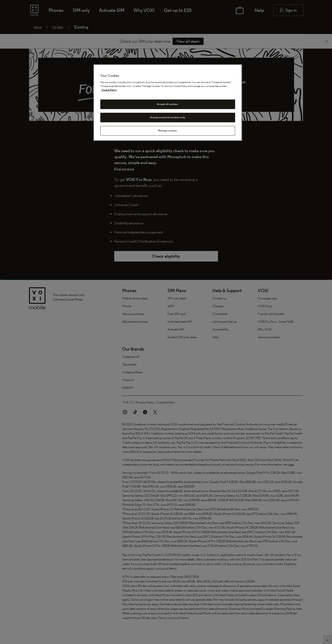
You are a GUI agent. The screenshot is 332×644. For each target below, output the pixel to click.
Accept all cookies (167, 104)
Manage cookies (168, 131)
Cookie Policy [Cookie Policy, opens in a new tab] (109, 90)
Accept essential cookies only (168, 117)
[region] (168, 103)
